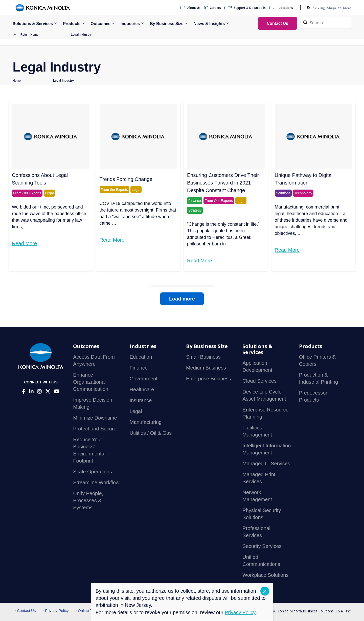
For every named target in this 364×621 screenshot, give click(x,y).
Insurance (141, 401)
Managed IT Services (266, 464)
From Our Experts (27, 193)
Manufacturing (146, 422)
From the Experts (114, 190)
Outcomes (101, 24)
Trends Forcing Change (126, 179)
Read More (24, 244)
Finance (195, 201)
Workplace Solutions (265, 575)
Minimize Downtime (95, 418)
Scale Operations (92, 472)
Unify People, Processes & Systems (88, 501)
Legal (49, 193)
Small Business (203, 357)
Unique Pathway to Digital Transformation (304, 179)
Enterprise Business (209, 379)
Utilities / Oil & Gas (151, 433)
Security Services (262, 546)
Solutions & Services (33, 24)
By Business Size (167, 24)
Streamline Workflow (96, 483)
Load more (182, 299)
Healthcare (142, 390)
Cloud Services (259, 381)
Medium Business (206, 368)
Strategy (195, 211)
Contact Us (24, 611)
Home (17, 81)
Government (144, 379)
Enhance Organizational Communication (91, 382)
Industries (130, 24)
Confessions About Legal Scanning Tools (40, 179)
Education (141, 357)
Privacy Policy (55, 611)
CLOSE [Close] (265, 591)
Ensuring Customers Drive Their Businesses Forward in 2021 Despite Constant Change (223, 183)
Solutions (283, 193)
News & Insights (209, 24)
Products (72, 24)
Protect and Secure (95, 429)
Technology (303, 193)
